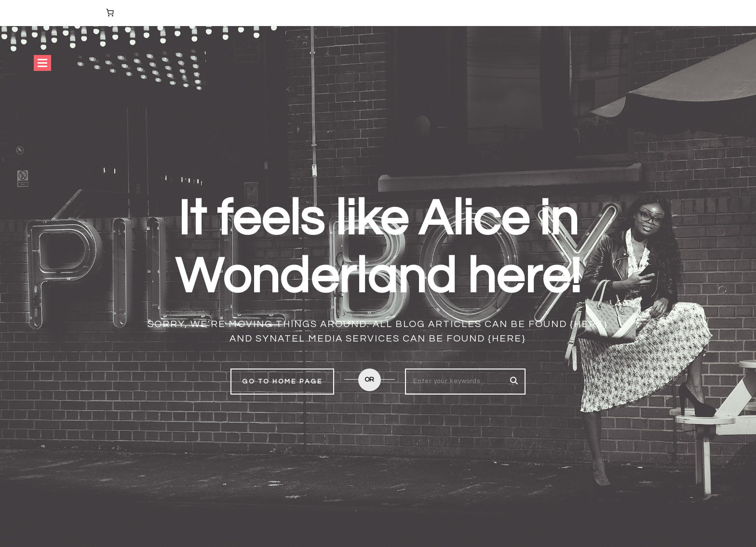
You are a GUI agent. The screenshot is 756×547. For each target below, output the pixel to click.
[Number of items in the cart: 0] (110, 13)
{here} (589, 324)
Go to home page (282, 382)
